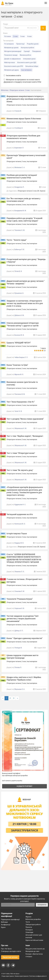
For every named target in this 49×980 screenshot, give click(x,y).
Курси (3, 927)
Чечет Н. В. (18, 411)
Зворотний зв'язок (10, 957)
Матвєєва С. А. (20, 167)
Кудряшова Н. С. (20, 505)
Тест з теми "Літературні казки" (21, 453)
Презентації (20, 44)
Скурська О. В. (19, 608)
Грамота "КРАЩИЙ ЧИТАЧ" (19, 343)
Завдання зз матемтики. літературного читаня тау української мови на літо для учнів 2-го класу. (25, 303)
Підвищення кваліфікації (10, 920)
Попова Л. (18, 667)
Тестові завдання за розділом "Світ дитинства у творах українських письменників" (23, 619)
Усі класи (7, 36)
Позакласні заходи (11, 55)
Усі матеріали (9, 44)
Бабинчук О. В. (20, 250)
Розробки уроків (33, 44)
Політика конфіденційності (38, 976)
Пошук (6, 24)
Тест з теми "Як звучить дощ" (20, 470)
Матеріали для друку (12, 70)
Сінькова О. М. (20, 591)
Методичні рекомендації (13, 51)
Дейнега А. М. (19, 315)
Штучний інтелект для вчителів (34, 936)
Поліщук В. (18, 648)
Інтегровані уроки (29, 59)
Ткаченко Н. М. (20, 230)
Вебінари (4, 922)
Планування (36, 51)
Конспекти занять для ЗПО (14, 66)
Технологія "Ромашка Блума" (20, 599)
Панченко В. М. (20, 394)
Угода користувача (8, 976)
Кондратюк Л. (19, 187)
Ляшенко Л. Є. (20, 572)
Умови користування (22, 976)
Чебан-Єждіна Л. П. (21, 357)
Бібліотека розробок (33, 919)
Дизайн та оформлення (12, 59)
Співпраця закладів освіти (11, 951)
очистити (32, 28)
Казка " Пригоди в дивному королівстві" (25, 638)
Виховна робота (25, 55)
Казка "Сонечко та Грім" (17, 365)
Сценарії (27, 51)
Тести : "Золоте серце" (17, 240)
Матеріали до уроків (11, 48)
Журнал (28, 917)
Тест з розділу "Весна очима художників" (25, 419)
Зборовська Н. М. (21, 428)
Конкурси (29, 930)
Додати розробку (24, 786)
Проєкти (29, 927)
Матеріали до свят (32, 951)
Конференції (6, 925)
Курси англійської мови (34, 940)
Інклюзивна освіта (12, 75)
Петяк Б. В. (18, 271)
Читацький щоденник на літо (20, 514)
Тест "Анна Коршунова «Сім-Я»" (21, 402)
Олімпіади (29, 932)
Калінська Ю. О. (20, 524)
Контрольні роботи (27, 48)
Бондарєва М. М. (20, 211)
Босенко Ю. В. (19, 335)
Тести (28, 922)
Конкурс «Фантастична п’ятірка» (34, 955)
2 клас (15, 36)
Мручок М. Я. (19, 374)
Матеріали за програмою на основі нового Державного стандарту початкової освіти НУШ (22, 81)
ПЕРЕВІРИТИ (42, 905)
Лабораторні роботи (33, 925)
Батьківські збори (32, 66)
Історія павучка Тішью (17, 534)
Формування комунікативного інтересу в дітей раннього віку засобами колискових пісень (25, 99)
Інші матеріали (26, 70)
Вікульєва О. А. (20, 689)
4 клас (29, 36)
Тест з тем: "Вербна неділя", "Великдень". (25, 436)
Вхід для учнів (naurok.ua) (35, 949)
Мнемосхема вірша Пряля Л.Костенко (24, 119)
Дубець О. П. (19, 631)
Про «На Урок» (6, 949)
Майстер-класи (9, 63)
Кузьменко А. (19, 293)
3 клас (22, 36)
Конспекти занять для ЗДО (27, 63)
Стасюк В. (18, 111)
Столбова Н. (19, 128)
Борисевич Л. (19, 148)
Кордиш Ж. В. (19, 543)
